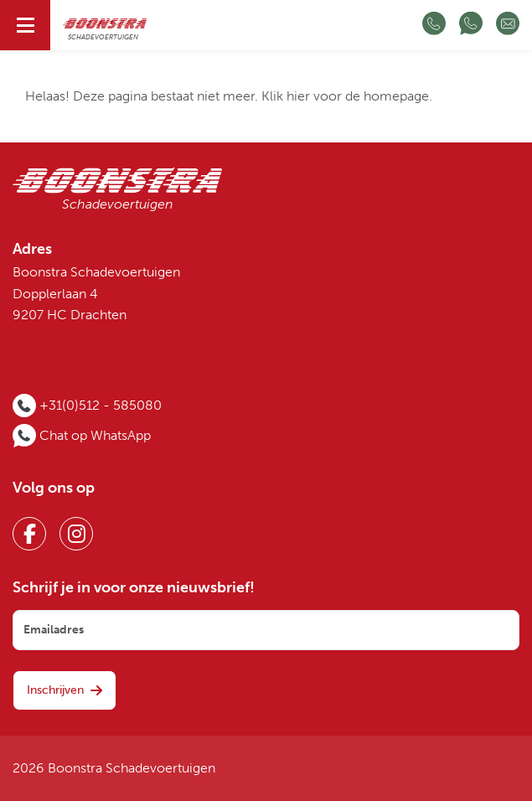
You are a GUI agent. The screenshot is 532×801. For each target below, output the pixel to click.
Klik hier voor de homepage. (347, 96)
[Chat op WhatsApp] (471, 25)
